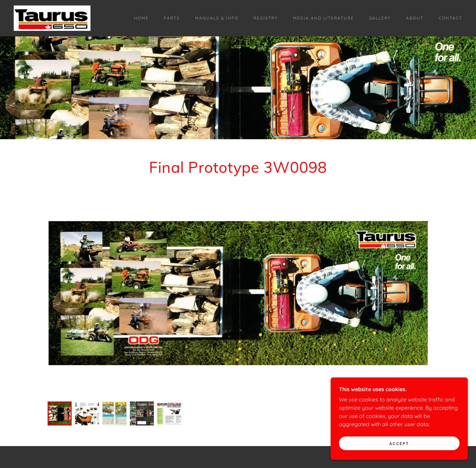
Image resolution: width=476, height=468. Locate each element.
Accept (399, 443)
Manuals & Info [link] (217, 18)
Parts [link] (172, 18)
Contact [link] (450, 18)
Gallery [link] (380, 18)
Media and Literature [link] (324, 18)
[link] (52, 17)
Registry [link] (266, 18)
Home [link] (141, 18)
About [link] (415, 18)
